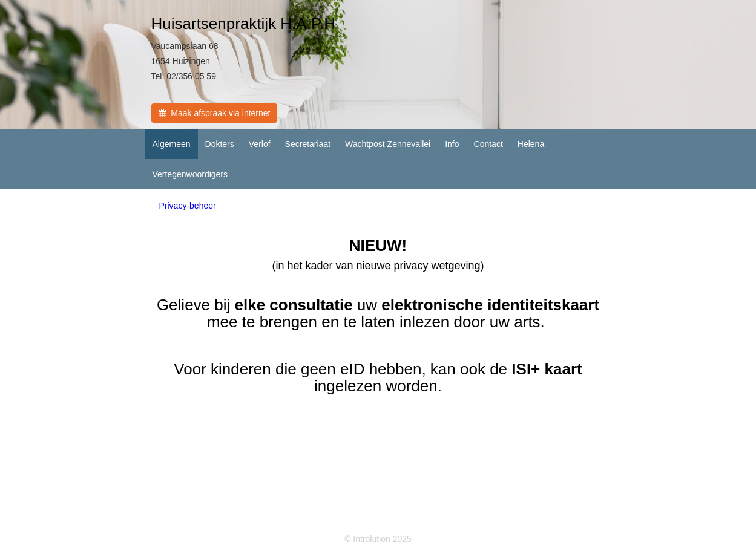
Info (452, 144)
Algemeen (172, 144)
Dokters (220, 144)
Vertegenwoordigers (190, 174)
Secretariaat (308, 144)
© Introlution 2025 (378, 539)
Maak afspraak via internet (215, 113)
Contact (488, 144)
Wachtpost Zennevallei (388, 144)
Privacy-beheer (188, 206)
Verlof (260, 144)
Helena (531, 144)
